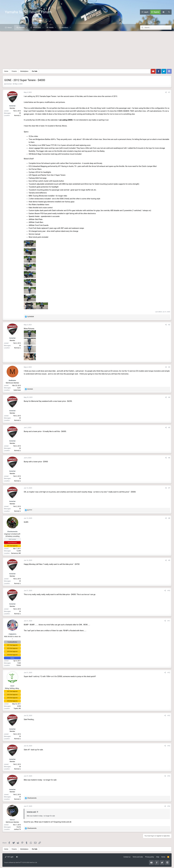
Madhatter (12, 380)
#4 (169, 397)
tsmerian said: (31, 812)
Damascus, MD (16, 553)
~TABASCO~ (12, 634)
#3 (169, 367)
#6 (169, 458)
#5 (169, 428)
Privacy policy (150, 857)
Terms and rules (138, 857)
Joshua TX (17, 829)
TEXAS (19, 665)
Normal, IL (17, 115)
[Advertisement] (87, 49)
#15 (169, 776)
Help (158, 857)
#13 (169, 716)
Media (51, 28)
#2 (169, 325)
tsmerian (9, 84)
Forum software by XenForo (21, 863)
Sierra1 (12, 820)
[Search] (169, 12)
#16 (169, 806)
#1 (169, 92)
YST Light (9, 857)
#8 (169, 518)
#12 (169, 673)
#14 (169, 746)
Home (10, 28)
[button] (27, 28)
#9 (169, 560)
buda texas (17, 390)
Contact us (127, 857)
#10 (169, 591)
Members (65, 28)
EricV (12, 686)
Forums (22, 28)
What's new (37, 28)
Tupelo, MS (17, 708)
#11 (169, 621)
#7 (169, 488)
